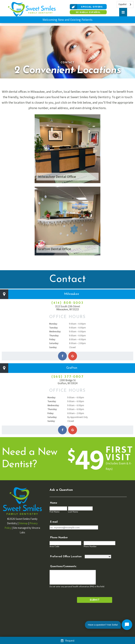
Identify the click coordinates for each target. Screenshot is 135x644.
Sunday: (53, 347)
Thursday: (54, 336)
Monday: (53, 324)
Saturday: (54, 343)
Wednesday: (55, 331)
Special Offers (86, 7)
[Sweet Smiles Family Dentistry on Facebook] (62, 356)
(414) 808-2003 (68, 303)
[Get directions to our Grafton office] (73, 430)
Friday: (52, 339)
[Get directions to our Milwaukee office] (73, 356)
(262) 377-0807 (67, 377)
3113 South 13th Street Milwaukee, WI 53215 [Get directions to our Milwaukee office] (68, 308)
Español (123, 4)
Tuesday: (54, 328)
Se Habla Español (88, 12)
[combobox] (125, 4)
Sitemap (23, 523)
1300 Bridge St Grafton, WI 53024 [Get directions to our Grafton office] (68, 382)
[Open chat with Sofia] (127, 625)
